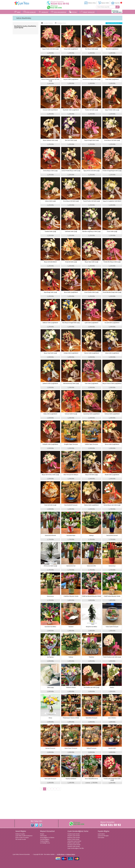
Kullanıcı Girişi (92, 3)
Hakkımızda (43, 836)
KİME (17, 12)
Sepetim (117, 3)
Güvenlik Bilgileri (45, 839)
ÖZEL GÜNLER (30, 12)
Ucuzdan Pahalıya (47, 23)
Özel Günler (101, 838)
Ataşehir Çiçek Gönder (74, 836)
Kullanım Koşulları (20, 834)
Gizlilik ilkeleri (61, 854)
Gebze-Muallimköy (24, 18)
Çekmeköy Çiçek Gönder (74, 841)
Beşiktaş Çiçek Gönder (74, 838)
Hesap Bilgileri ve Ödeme (47, 838)
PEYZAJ (73, 12)
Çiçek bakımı (101, 834)
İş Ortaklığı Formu (45, 843)
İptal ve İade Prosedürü (22, 838)
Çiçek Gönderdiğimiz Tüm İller (76, 848)
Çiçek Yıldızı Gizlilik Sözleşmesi (24, 836)
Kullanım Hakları (71, 854)
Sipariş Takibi (105, 3)
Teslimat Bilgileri (45, 841)
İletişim (42, 834)
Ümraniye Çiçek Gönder (74, 845)
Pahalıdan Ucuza (60, 23)
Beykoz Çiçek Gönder (73, 839)
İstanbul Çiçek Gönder (74, 834)
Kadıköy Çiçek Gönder (74, 843)
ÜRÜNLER (43, 12)
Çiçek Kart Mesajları (103, 836)
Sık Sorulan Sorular (21, 839)
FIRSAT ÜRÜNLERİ (87, 12)
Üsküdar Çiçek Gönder (74, 846)
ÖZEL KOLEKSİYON (59, 12)
